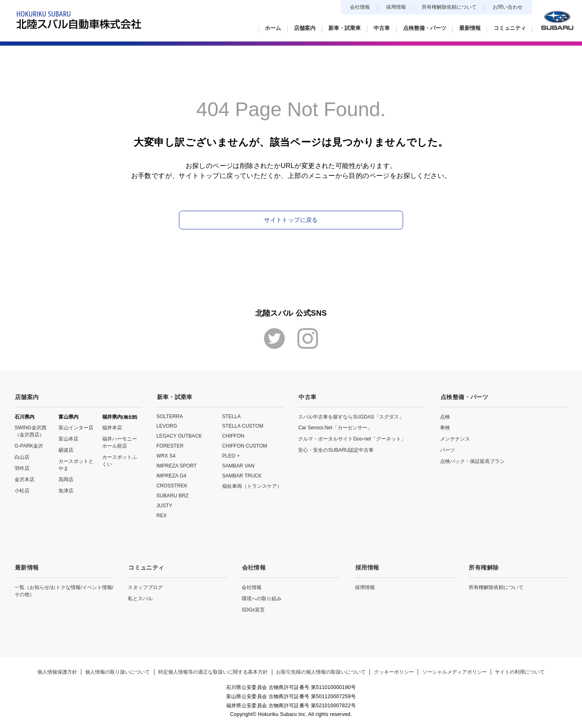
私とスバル (140, 597)
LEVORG (167, 426)
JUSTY (164, 505)
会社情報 (360, 7)
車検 (445, 427)
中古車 (307, 397)
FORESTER (170, 446)
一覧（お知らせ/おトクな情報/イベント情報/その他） (64, 590)
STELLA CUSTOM (243, 426)
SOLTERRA (170, 416)
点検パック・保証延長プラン (472, 461)
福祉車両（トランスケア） (252, 486)
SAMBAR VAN (238, 465)
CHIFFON (233, 436)
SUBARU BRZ (172, 495)
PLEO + (231, 455)
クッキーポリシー (394, 671)
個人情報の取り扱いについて (117, 671)
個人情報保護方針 (56, 671)
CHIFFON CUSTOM (245, 446)
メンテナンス (455, 438)
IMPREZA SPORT (177, 465)
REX (162, 515)
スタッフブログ (145, 586)
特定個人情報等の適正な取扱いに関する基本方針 (213, 671)
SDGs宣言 (253, 609)
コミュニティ (146, 567)
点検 (445, 416)
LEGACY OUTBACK (179, 436)
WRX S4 (166, 455)
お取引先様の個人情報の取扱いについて (321, 671)
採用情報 (396, 7)
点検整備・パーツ (464, 397)
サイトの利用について (521, 671)
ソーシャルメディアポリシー (455, 671)
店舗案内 (26, 397)
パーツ (448, 450)
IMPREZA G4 (171, 475)
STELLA (231, 416)
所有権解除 (484, 567)
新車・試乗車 (174, 397)
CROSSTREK (172, 485)
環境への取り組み (262, 597)
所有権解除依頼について (449, 7)
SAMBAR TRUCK (242, 475)
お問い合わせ (508, 7)
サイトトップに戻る (291, 220)
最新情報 (26, 567)
